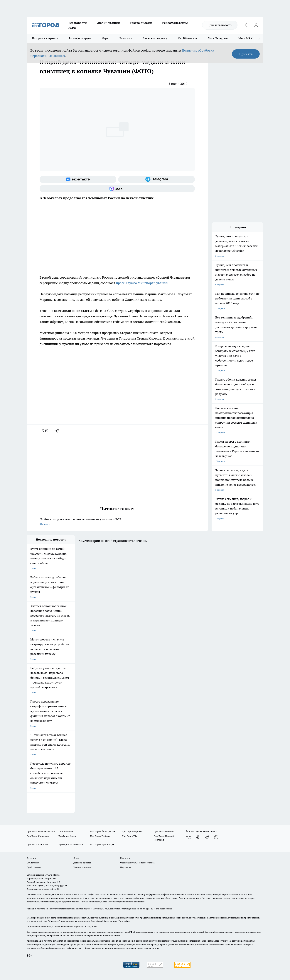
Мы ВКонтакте (187, 38)
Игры (72, 28)
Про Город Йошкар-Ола (102, 831)
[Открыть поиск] (247, 25)
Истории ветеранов (45, 38)
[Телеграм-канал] (157, 179)
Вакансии (126, 38)
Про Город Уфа (130, 836)
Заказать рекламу (155, 38)
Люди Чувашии (108, 23)
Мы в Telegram (218, 38)
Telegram (31, 858)
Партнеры (125, 867)
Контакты (125, 858)
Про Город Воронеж (132, 831)
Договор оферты (82, 863)
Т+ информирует (80, 38)
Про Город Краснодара (102, 844)
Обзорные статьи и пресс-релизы (138, 863)
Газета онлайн (141, 23)
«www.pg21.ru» (52, 875)
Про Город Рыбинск (100, 836)
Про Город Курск (67, 836)
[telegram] (58, 431)
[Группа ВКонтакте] (78, 179)
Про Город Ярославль (38, 836)
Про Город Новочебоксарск (41, 831)
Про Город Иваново (164, 831)
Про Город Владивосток (71, 844)
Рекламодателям (175, 23)
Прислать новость (220, 25)
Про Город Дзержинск (38, 844)
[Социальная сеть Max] (117, 189)
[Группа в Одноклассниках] (198, 837)
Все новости (78, 23)
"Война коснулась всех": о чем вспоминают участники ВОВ (117, 522)
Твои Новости (66, 831)
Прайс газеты (34, 867)
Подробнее (124, 921)
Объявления (33, 863)
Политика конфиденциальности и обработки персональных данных (62, 927)
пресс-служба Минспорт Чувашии (142, 283)
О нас (76, 858)
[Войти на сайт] (256, 25)
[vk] (45, 431)
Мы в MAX (245, 38)
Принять (246, 54)
